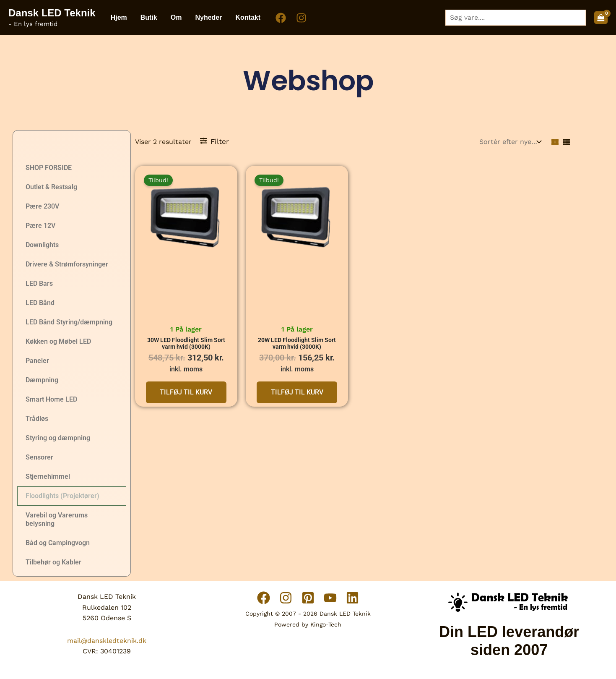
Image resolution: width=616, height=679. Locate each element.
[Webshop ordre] (509, 142)
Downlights (42, 245)
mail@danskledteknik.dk (107, 641)
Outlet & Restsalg (51, 187)
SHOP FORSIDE (49, 168)
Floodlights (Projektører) (62, 496)
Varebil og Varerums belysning (57, 519)
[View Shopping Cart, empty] (601, 18)
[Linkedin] (352, 598)
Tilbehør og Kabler (53, 562)
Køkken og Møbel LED (58, 341)
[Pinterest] (308, 598)
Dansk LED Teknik (52, 13)
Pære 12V (40, 226)
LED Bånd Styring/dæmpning (69, 322)
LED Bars (39, 283)
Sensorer (39, 457)
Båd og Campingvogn (58, 543)
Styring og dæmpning (58, 438)
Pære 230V (42, 206)
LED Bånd (40, 303)
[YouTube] (330, 598)
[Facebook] (281, 18)
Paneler (37, 361)
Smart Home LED (51, 399)
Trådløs (37, 419)
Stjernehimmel (48, 477)
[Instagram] (301, 18)
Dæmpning (42, 380)
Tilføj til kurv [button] (186, 392)
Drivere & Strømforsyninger (67, 264)
